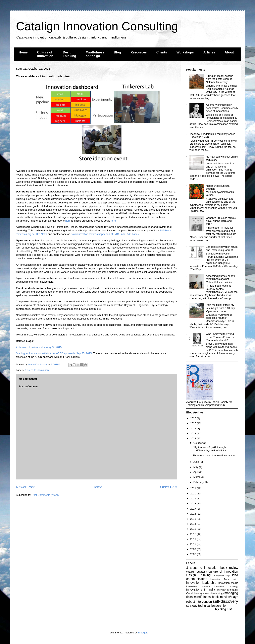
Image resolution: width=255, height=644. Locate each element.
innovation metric (228, 583)
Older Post (169, 487)
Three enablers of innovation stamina (214, 455)
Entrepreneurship (222, 575)
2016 (194, 514)
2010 (194, 544)
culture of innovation (223, 572)
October (198, 443)
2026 (194, 418)
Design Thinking (69, 54)
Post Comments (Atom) (45, 495)
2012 (194, 534)
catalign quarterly (197, 572)
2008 (194, 554)
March (197, 477)
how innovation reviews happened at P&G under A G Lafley (105, 234)
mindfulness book (206, 597)
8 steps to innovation (37, 370)
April (196, 472)
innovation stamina (198, 586)
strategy (192, 606)
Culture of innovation (45, 54)
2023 (194, 433)
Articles (209, 52)
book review (229, 568)
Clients (162, 52)
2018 (194, 503)
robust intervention (199, 602)
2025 (194, 423)
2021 (194, 488)
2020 (194, 494)
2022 (194, 438)
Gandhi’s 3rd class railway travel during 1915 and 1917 (221, 221)
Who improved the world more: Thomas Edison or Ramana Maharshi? (220, 337)
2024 (194, 429)
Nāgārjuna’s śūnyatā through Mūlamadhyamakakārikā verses (220, 190)
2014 (194, 524)
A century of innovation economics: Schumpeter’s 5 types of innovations (222, 108)
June (197, 462)
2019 (194, 499)
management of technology (210, 593)
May (196, 467)
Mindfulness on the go (95, 54)
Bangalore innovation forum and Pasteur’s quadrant (222, 248)
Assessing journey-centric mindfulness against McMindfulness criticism (221, 279)
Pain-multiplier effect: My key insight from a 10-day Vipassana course (220, 308)
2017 (194, 509)
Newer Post (25, 487)
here (68, 221)
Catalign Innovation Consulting (97, 26)
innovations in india (201, 589)
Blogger (143, 633)
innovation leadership (201, 583)
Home (23, 52)
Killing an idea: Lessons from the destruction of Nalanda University (219, 79)
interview (221, 590)
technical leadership (212, 606)
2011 (194, 539)
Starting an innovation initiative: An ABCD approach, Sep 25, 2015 (54, 353)
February (199, 482)
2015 (194, 519)
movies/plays (229, 597)
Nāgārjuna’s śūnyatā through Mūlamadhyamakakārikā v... (210, 449)
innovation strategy (226, 586)
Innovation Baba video (224, 579)
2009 (194, 549)
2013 (194, 529)
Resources (139, 52)
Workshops (185, 52)
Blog (117, 52)
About (229, 52)
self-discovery (225, 601)
